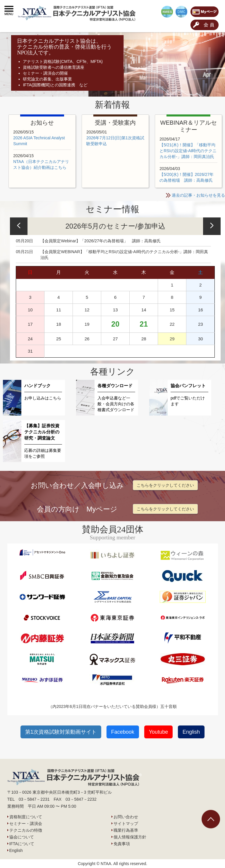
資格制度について (26, 817)
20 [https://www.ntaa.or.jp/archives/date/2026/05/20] (115, 324)
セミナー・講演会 (26, 824)
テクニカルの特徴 (26, 830)
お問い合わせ (126, 817)
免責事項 (122, 844)
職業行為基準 (126, 830)
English (191, 732)
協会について (22, 837)
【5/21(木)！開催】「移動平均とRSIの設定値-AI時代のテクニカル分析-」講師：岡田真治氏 (188, 151)
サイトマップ (126, 824)
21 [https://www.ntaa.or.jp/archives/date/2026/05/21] (144, 324)
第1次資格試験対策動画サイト (61, 732)
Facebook (123, 732)
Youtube (158, 732)
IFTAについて (22, 844)
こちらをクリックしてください (165, 485)
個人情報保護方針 (130, 837)
